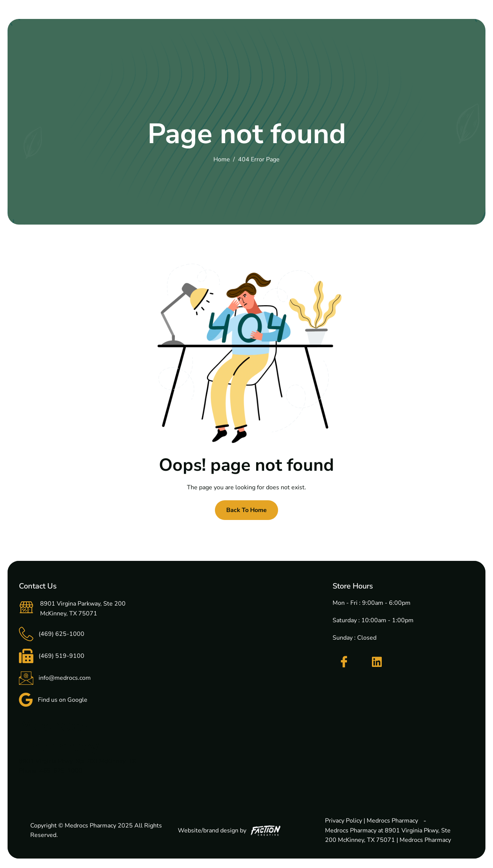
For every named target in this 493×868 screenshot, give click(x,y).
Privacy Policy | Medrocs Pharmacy (372, 821)
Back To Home (246, 510)
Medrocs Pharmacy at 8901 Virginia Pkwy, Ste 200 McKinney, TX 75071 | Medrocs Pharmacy (388, 835)
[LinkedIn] (377, 662)
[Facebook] (344, 662)
